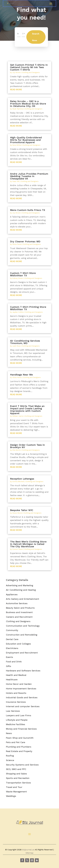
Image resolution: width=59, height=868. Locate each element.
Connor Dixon (18, 549)
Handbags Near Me (21, 375)
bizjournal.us (28, 850)
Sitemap (29, 853)
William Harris (18, 416)
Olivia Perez (17, 244)
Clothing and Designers (31, 72)
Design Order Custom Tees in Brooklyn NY (27, 446)
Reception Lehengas (22, 479)
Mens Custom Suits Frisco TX (28, 210)
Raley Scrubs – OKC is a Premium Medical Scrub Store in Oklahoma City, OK (28, 104)
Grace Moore (17, 513)
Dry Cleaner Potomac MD (25, 241)
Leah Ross (16, 346)
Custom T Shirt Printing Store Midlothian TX (28, 308)
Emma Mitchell (18, 482)
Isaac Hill (16, 181)
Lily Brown (16, 72)
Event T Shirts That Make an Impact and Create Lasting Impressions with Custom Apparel (27, 410)
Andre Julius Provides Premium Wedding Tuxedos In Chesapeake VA (29, 176)
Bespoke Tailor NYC (22, 510)
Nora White (17, 145)
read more (16, 90)
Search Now (36, 37)
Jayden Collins (18, 312)
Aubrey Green (18, 278)
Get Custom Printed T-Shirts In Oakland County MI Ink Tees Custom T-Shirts (29, 67)
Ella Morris (16, 450)
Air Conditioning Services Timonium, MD (25, 342)
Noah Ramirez (18, 109)
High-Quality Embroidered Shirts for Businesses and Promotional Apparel (26, 140)
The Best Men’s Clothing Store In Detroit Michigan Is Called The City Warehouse (28, 544)
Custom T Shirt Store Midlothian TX (23, 274)
